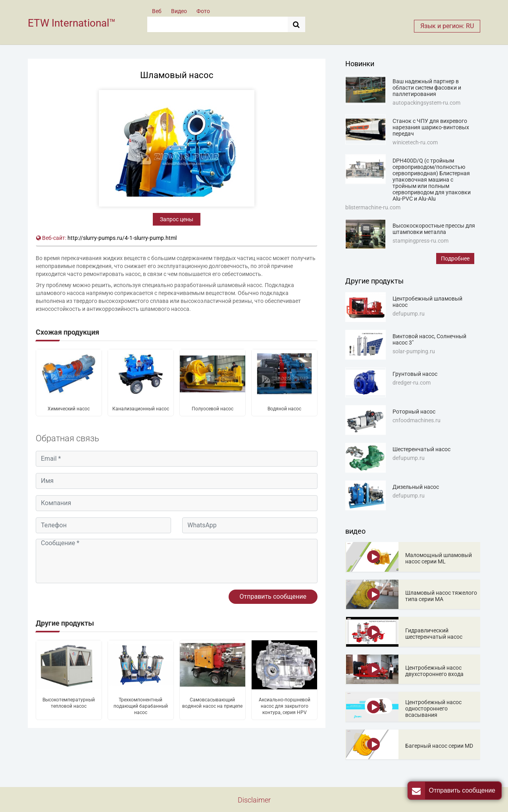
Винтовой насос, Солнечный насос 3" (429, 339)
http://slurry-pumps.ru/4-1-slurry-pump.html (122, 238)
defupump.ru (409, 314)
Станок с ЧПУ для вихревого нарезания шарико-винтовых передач (431, 127)
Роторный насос (414, 412)
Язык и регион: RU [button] (447, 26)
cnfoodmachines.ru (417, 420)
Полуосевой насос (213, 409)
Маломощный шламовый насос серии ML (439, 558)
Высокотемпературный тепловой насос (69, 703)
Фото (203, 11)
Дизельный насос (416, 487)
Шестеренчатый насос (421, 449)
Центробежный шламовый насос (427, 302)
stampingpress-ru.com (420, 241)
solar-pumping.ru (414, 351)
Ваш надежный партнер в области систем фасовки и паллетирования (427, 88)
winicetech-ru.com (415, 142)
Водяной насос (284, 409)
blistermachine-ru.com (373, 207)
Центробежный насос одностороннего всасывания (433, 709)
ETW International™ (72, 23)
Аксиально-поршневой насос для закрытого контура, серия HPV (285, 706)
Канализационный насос (141, 409)
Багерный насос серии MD (439, 746)
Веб (157, 11)
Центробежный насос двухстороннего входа (434, 671)
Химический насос (69, 409)
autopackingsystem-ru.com (426, 103)
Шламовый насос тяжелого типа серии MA (441, 596)
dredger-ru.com (412, 383)
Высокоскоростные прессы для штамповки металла (434, 229)
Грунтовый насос (415, 374)
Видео (179, 11)
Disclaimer (254, 800)
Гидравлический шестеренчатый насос (434, 634)
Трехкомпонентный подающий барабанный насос (141, 706)
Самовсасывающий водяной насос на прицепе (212, 703)
